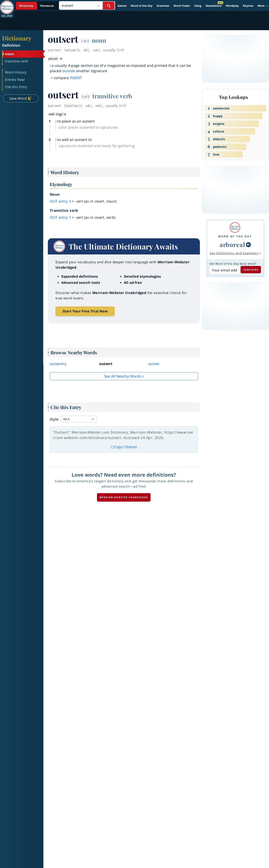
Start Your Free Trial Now (85, 311)
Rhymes (248, 6)
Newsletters (214, 6)
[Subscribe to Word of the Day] (225, 270)
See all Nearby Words (123, 376)
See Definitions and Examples (234, 253)
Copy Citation (124, 447)
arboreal (232, 244)
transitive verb (112, 96)
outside (69, 71)
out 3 (60, 201)
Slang (198, 6)
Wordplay (232, 6)
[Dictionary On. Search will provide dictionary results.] (37, 6)
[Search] (87, 5)
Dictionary (17, 38)
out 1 (60, 217)
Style (54, 419)
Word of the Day (142, 6)
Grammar (163, 6)
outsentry (58, 364)
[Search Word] (109, 5)
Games (122, 6)
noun (99, 40)
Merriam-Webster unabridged (124, 497)
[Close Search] (98, 5)
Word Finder (182, 6)
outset (154, 364)
